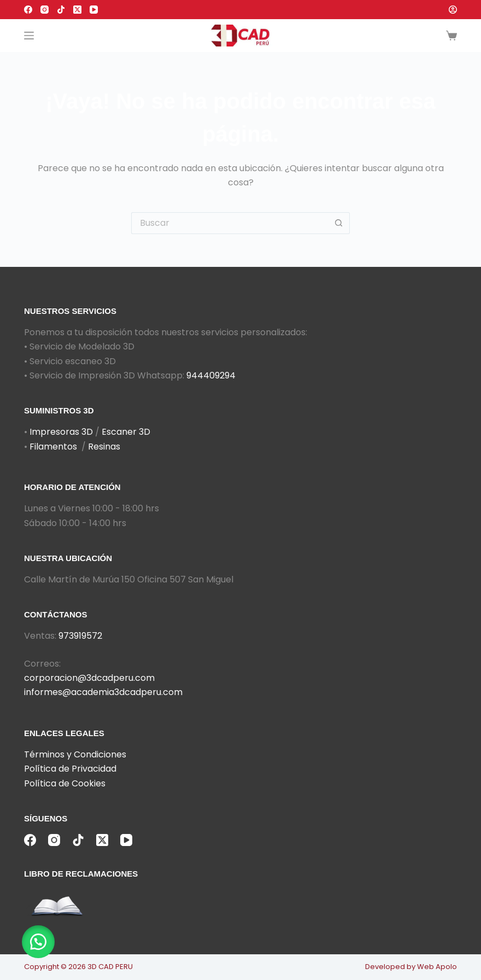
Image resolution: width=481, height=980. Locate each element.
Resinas (104, 447)
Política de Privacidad (70, 769)
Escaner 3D (126, 432)
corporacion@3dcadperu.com (89, 678)
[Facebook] (28, 10)
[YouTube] (94, 10)
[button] (38, 942)
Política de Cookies (65, 783)
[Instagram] (45, 10)
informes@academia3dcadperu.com (103, 692)
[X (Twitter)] (77, 10)
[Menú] (29, 36)
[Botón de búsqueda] (339, 223)
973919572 (80, 636)
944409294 (211, 375)
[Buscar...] (230, 223)
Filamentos (53, 447)
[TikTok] (61, 10)
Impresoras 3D (61, 432)
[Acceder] (453, 10)
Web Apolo (437, 967)
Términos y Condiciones (75, 754)
